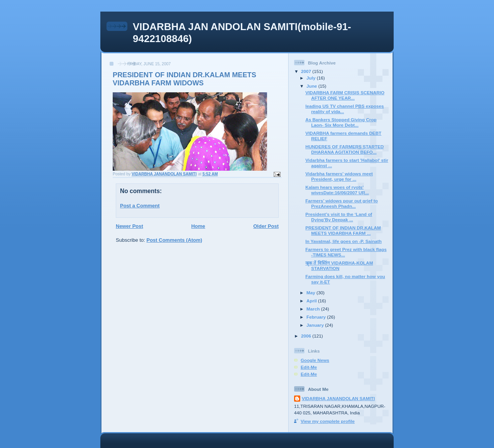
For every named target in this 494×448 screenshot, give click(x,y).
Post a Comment (140, 206)
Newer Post (129, 226)
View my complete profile (328, 421)
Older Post (266, 226)
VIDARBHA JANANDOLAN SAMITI (338, 398)
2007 (307, 71)
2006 (307, 336)
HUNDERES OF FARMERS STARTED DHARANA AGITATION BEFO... (344, 149)
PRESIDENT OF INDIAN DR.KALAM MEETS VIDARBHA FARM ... (343, 230)
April (312, 301)
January (316, 325)
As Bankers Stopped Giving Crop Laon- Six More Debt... (341, 122)
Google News (315, 360)
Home (198, 226)
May (311, 293)
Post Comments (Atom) (174, 240)
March (314, 309)
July (312, 78)
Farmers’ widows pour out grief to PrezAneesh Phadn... (342, 203)
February (317, 317)
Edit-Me (309, 367)
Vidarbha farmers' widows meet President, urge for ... (339, 176)
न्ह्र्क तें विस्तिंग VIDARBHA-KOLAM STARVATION (339, 266)
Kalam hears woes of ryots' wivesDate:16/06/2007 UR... (337, 190)
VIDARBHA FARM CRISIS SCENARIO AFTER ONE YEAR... (345, 95)
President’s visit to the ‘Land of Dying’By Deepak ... (339, 217)
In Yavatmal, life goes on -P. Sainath (343, 241)
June (312, 86)
